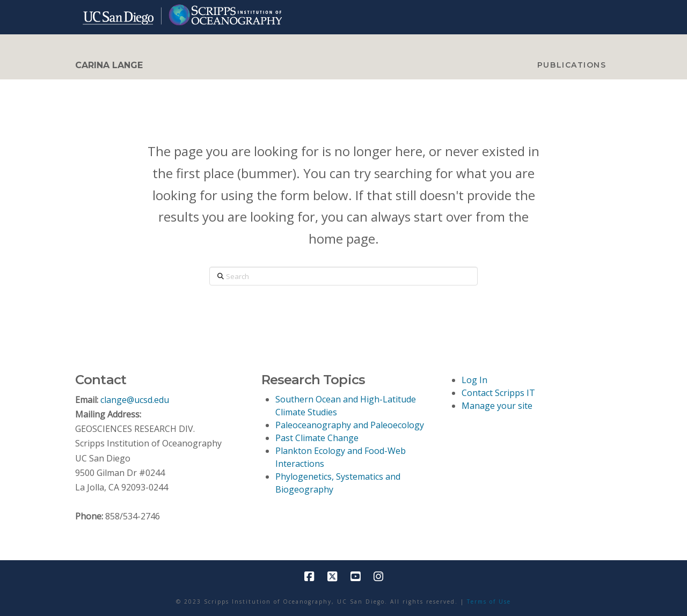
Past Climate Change (317, 438)
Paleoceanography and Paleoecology (350, 425)
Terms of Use (489, 602)
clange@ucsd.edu (135, 400)
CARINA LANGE (109, 65)
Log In (474, 380)
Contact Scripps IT (498, 393)
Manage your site (497, 406)
